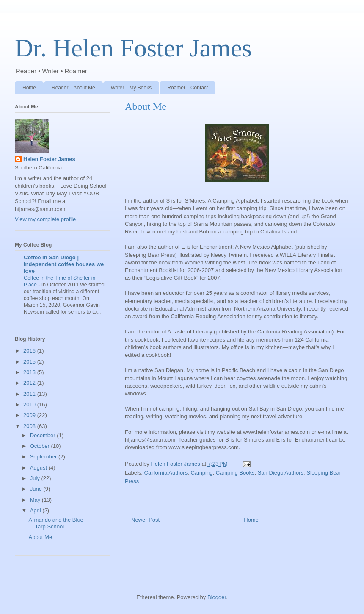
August (39, 468)
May (36, 500)
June (37, 489)
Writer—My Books (131, 88)
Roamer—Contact (188, 88)
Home (29, 88)
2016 (30, 351)
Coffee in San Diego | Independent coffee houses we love (64, 264)
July (36, 478)
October (41, 446)
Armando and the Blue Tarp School (56, 523)
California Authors (166, 473)
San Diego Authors (281, 473)
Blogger (217, 597)
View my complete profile (45, 219)
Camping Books (235, 473)
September (44, 457)
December (44, 435)
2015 (30, 362)
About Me (40, 537)
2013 (30, 372)
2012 (30, 383)
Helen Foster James (49, 159)
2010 (30, 404)
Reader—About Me (73, 88)
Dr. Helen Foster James (133, 48)
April (36, 510)
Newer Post (145, 520)
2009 (30, 415)
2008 (30, 426)
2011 (30, 394)
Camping (201, 473)
